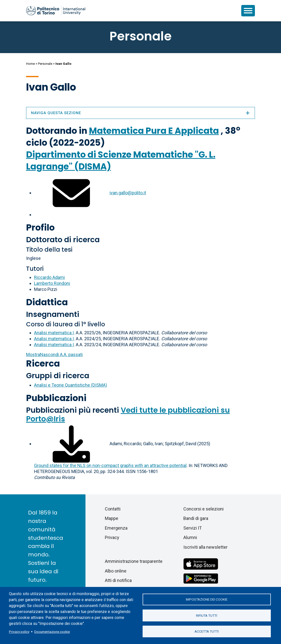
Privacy (112, 537)
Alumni (190, 537)
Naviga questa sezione (141, 113)
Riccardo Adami (49, 277)
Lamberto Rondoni (52, 283)
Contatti (113, 509)
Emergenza (116, 528)
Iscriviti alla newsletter (205, 547)
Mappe (112, 518)
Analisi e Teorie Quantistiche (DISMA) (71, 385)
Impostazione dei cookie (207, 599)
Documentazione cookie (52, 632)
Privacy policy (19, 632)
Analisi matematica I (54, 333)
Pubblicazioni (56, 398)
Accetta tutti (207, 632)
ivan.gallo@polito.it (128, 193)
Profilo (40, 227)
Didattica (47, 302)
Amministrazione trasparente (134, 561)
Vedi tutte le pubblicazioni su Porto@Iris (128, 415)
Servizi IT (193, 528)
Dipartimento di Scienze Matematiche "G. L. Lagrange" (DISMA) (121, 160)
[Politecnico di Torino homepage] (56, 11)
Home (30, 64)
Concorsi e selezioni (203, 509)
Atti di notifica (118, 580)
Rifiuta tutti (207, 615)
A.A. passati (54, 355)
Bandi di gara (196, 518)
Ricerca (43, 363)
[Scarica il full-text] (71, 444)
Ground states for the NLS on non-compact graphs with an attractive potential (110, 465)
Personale (45, 64)
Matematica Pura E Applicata (154, 131)
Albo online (116, 571)
